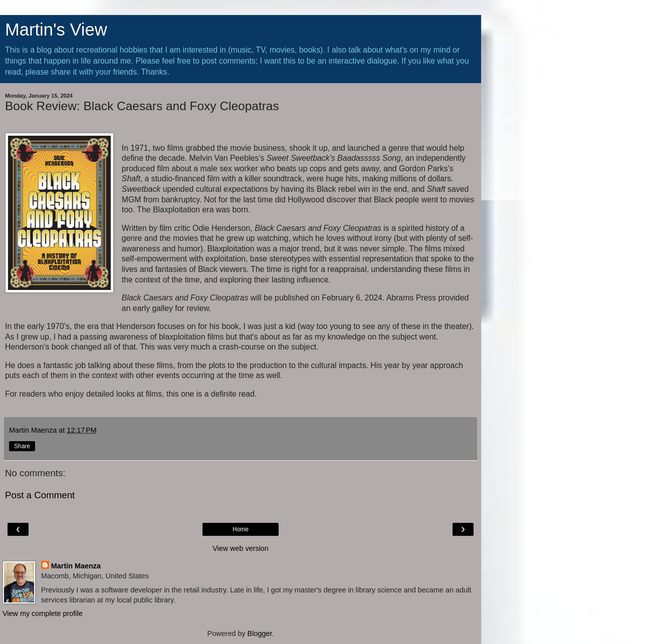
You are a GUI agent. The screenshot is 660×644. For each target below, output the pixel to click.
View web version (241, 548)
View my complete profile (43, 613)
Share (22, 446)
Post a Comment (40, 495)
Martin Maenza (76, 566)
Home (241, 529)
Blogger (260, 633)
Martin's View (56, 30)
